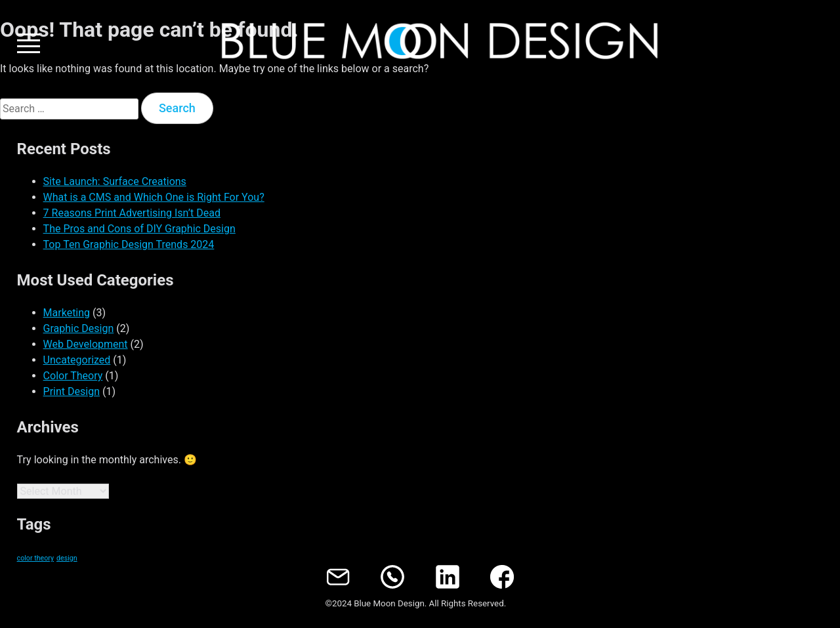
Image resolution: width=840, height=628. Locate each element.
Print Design (72, 391)
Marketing (67, 313)
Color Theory (73, 376)
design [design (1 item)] (67, 558)
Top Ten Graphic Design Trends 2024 (129, 244)
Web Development (86, 344)
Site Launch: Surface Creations (115, 181)
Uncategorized (77, 360)
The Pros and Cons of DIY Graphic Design (139, 229)
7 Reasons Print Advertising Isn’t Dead (132, 213)
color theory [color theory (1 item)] (35, 558)
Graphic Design (79, 328)
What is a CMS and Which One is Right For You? (154, 197)
